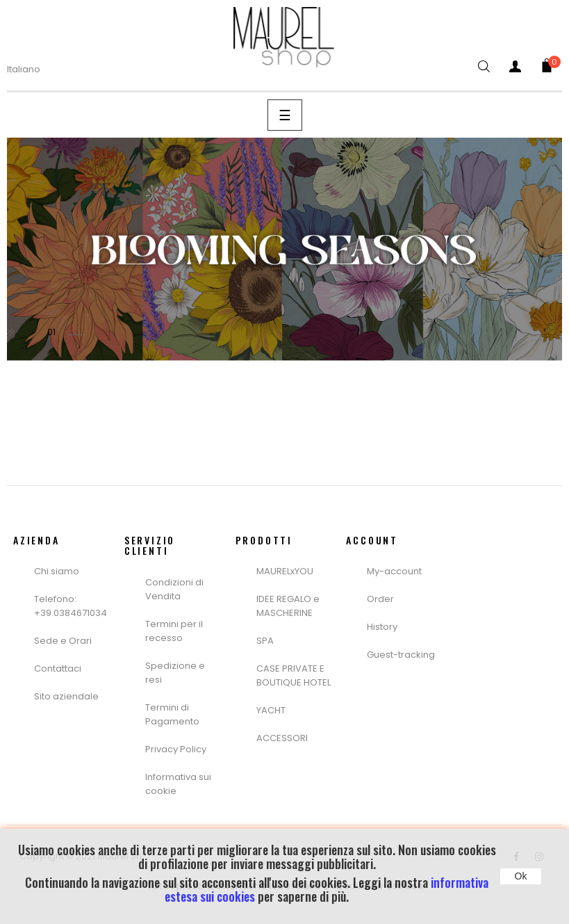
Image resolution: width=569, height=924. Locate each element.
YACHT (271, 710)
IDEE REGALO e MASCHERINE (288, 606)
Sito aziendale (66, 696)
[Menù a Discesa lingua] (32, 70)
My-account (394, 571)
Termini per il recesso (174, 631)
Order (380, 599)
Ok (521, 876)
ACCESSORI (282, 738)
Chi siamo (57, 571)
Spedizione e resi (175, 673)
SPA (265, 641)
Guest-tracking (401, 655)
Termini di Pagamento (172, 714)
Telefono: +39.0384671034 (71, 606)
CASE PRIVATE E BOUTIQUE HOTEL (294, 675)
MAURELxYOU (285, 571)
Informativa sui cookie (178, 784)
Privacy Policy (176, 749)
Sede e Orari (63, 641)
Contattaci (58, 668)
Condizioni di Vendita (174, 589)
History (382, 627)
